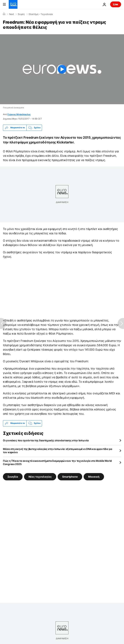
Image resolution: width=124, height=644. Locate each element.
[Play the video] (62, 69)
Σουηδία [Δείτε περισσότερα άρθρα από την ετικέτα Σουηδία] (13, 476)
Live (116, 4)
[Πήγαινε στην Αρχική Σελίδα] (13, 4)
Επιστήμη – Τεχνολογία (41, 14)
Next (11, 14)
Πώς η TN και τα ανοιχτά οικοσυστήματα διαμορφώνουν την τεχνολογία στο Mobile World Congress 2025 (57, 462)
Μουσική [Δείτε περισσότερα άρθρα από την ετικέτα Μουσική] (94, 476)
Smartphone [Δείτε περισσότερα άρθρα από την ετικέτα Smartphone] (70, 476)
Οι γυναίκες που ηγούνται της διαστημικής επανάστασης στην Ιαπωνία (46, 440)
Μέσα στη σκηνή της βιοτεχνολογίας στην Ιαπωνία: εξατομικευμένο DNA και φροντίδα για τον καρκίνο (58, 451)
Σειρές (21, 14)
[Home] (4, 14)
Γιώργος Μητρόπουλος (19, 114)
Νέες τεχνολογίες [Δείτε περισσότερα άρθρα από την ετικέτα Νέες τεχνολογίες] (40, 476)
